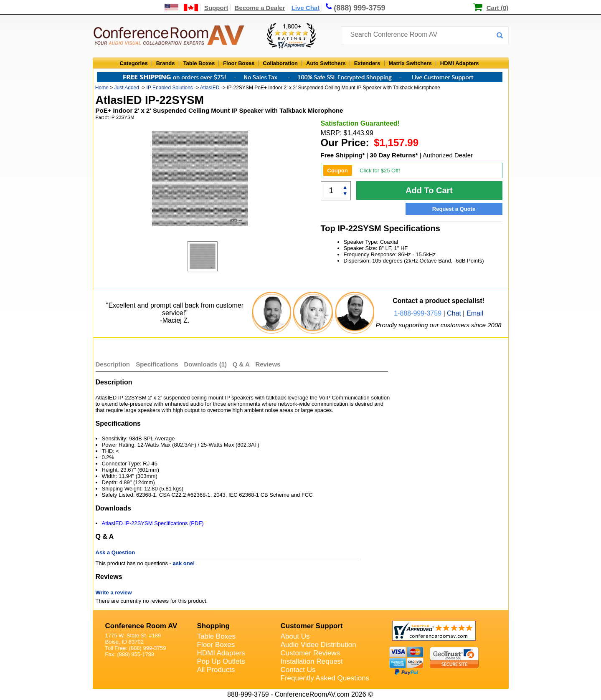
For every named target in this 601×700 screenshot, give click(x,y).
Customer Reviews (311, 653)
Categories (134, 63)
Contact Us (298, 670)
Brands (166, 63)
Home (102, 88)
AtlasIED (210, 88)
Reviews (268, 364)
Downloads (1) (206, 364)
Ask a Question (115, 552)
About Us (295, 636)
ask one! (184, 563)
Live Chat (306, 8)
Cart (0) (498, 8)
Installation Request (312, 661)
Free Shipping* (343, 155)
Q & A (242, 364)
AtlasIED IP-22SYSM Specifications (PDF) (153, 523)
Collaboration (280, 63)
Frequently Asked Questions (325, 678)
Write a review (114, 593)
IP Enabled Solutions (170, 88)
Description (113, 364)
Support (216, 8)
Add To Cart (429, 190)
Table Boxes (199, 63)
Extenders (367, 63)
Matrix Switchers (410, 63)
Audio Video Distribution (318, 645)
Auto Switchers (326, 63)
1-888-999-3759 (418, 313)
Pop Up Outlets (221, 661)
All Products (216, 670)
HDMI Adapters (460, 63)
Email (475, 313)
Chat (454, 313)
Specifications (157, 364)
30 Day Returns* (394, 155)
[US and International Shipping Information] (181, 8)
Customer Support (312, 626)
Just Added (127, 88)
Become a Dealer (260, 8)
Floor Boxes (239, 63)
